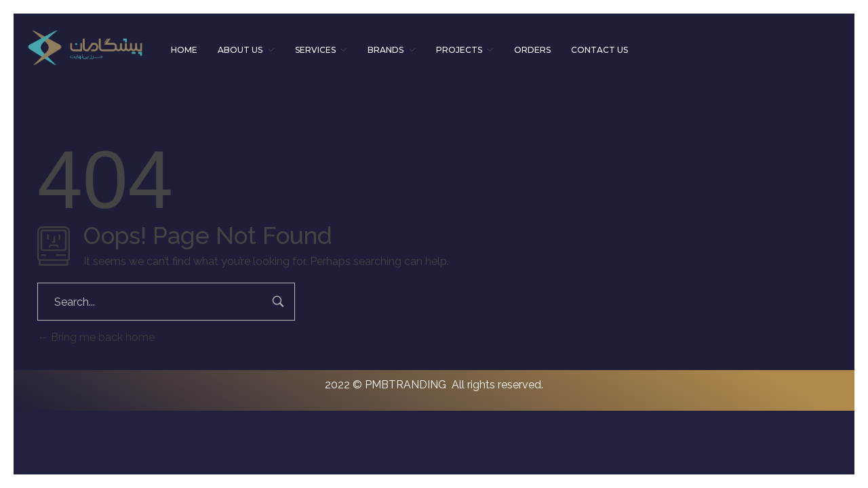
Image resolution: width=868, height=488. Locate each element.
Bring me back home (96, 337)
